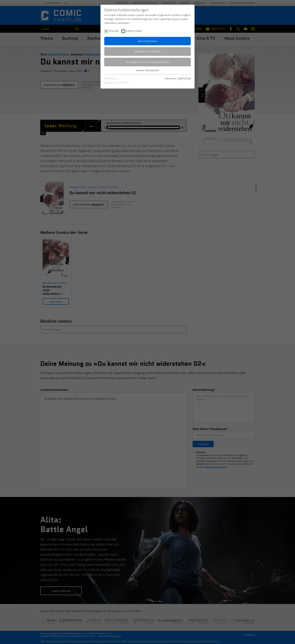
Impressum (170, 78)
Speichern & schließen (147, 51)
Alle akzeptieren (147, 41)
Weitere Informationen (147, 70)
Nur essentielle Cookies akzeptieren (148, 62)
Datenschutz (184, 78)
